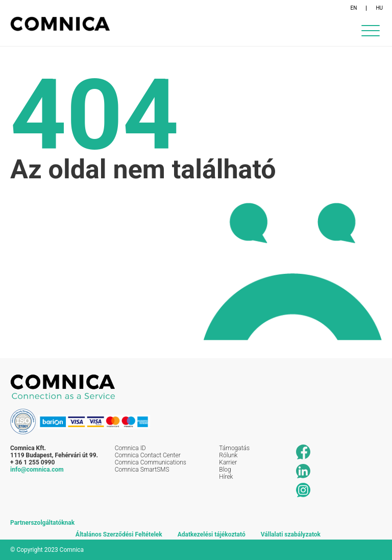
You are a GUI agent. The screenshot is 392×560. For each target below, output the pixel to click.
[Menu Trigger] (370, 30)
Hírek (226, 477)
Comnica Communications (151, 462)
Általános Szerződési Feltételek (119, 534)
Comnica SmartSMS (142, 470)
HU (379, 8)
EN (354, 8)
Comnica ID (130, 448)
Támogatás (234, 448)
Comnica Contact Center (148, 455)
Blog (225, 470)
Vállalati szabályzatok (291, 534)
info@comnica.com (37, 470)
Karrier (228, 462)
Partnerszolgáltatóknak (42, 523)
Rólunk (228, 455)
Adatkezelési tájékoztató (212, 534)
